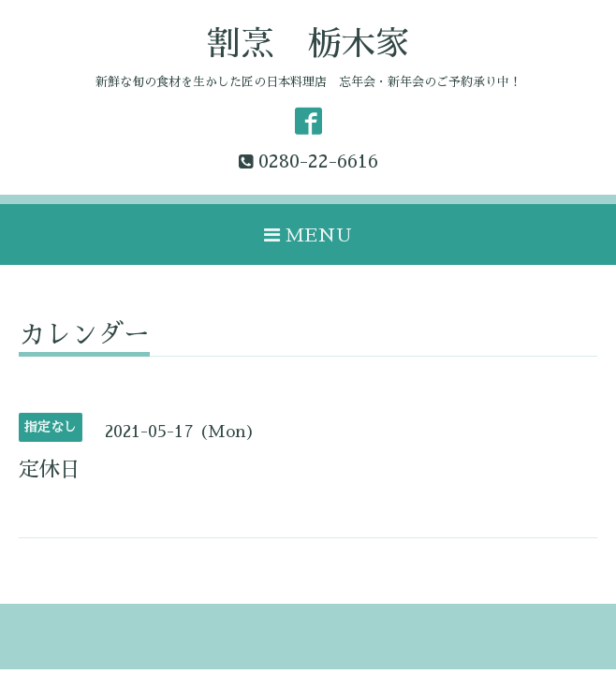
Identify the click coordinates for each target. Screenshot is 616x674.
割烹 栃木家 (308, 44)
